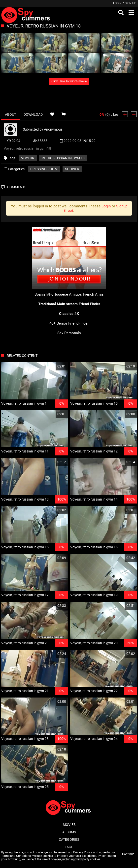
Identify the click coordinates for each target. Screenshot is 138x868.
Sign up (131, 3)
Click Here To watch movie (69, 81)
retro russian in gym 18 (63, 158)
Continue (128, 854)
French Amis (93, 294)
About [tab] (11, 114)
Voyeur (28, 158)
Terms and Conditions (16, 856)
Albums (69, 832)
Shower (72, 169)
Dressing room (44, 169)
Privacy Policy (83, 852)
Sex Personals (69, 333)
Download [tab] (33, 114)
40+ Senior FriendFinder (69, 323)
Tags (69, 847)
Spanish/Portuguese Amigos (58, 294)
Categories (69, 840)
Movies (69, 825)
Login (117, 3)
